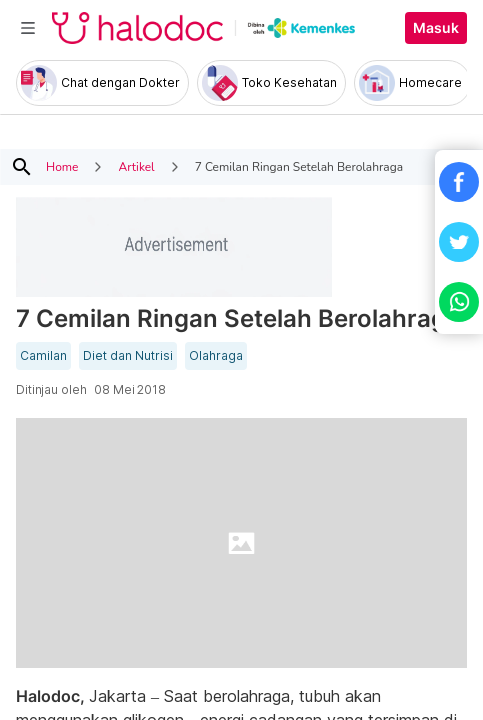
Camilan (43, 356)
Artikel (136, 167)
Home (62, 167)
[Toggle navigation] (28, 28)
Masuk (436, 28)
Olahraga (216, 356)
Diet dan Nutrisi (128, 356)
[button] (459, 182)
